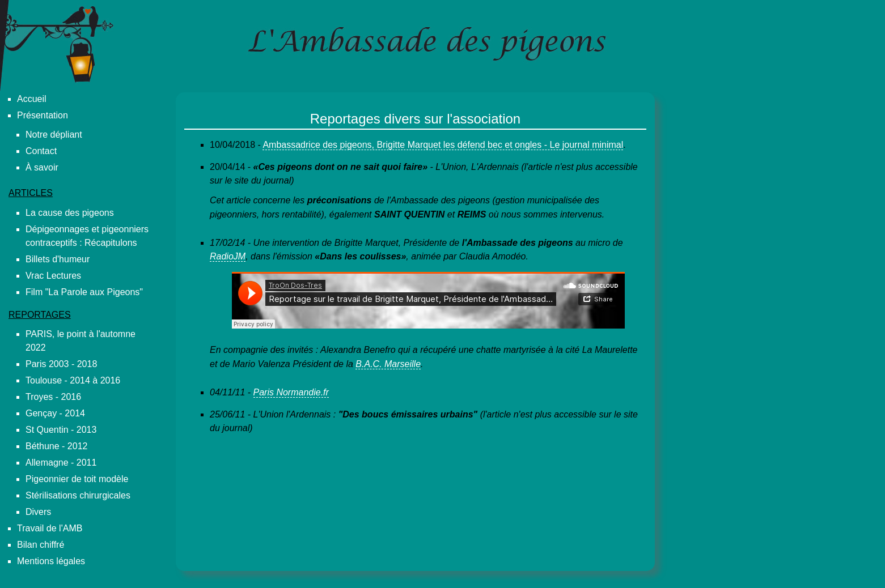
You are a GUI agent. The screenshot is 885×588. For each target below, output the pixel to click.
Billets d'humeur (58, 259)
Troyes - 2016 (53, 397)
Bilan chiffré (41, 545)
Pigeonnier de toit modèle (77, 479)
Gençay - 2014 (55, 413)
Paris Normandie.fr (291, 392)
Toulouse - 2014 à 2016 (73, 380)
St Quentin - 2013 (61, 430)
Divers (38, 512)
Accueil (32, 99)
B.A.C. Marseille (388, 364)
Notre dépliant (54, 135)
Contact (41, 151)
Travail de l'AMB (50, 528)
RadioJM (228, 256)
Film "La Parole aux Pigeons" (84, 292)
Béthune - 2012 (56, 446)
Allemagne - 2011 (61, 463)
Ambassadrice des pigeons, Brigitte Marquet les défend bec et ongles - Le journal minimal (443, 145)
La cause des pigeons (70, 213)
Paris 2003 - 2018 (61, 364)
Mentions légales (51, 561)
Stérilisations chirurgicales (78, 495)
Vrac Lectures (53, 276)
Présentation (43, 115)
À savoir (42, 167)
